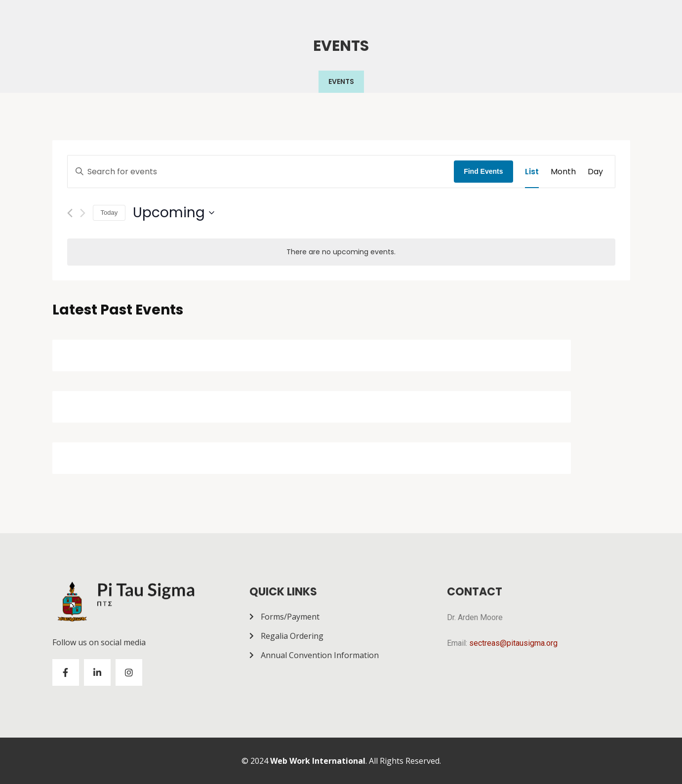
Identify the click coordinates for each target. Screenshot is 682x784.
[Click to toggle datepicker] (174, 213)
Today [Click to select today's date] (109, 213)
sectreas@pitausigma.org (513, 643)
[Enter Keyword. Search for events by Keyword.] (261, 172)
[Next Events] (83, 213)
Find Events (483, 171)
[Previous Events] (70, 213)
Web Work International (318, 761)
